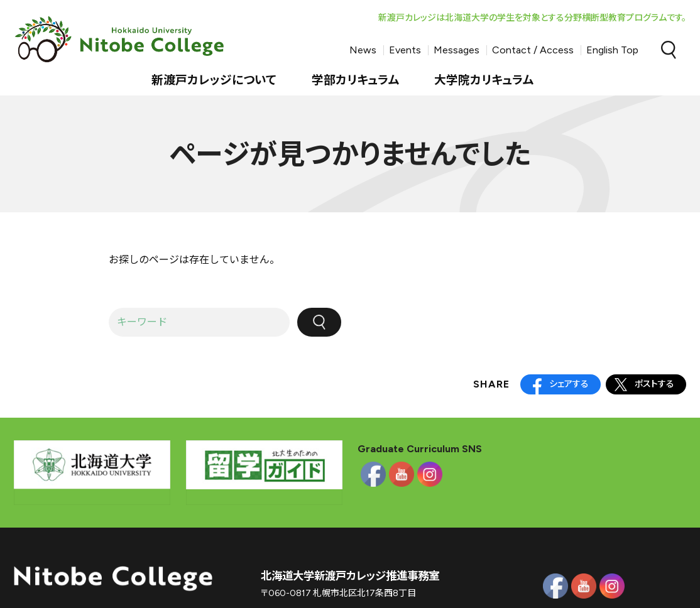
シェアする (569, 384)
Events (405, 50)
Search (669, 50)
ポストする (654, 384)
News (363, 50)
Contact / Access (533, 50)
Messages (457, 50)
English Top (612, 50)
